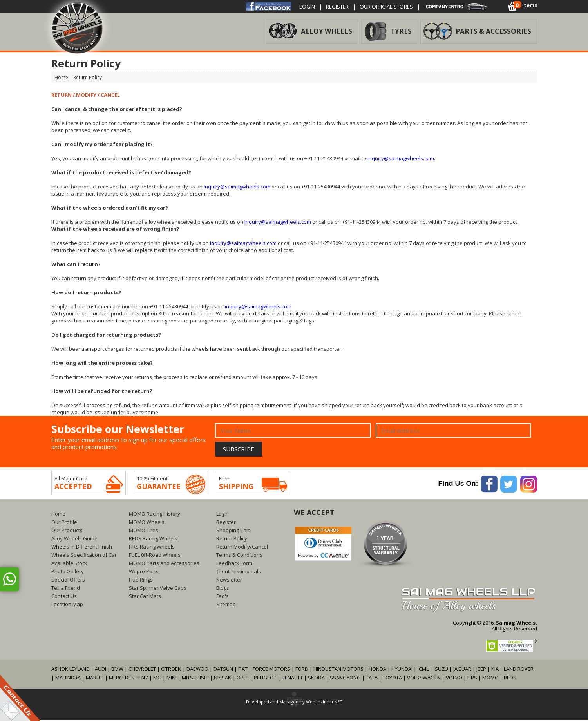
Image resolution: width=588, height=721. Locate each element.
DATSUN (223, 670)
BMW (117, 670)
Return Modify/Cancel (242, 547)
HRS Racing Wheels (152, 547)
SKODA (316, 678)
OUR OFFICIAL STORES (396, 6)
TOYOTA (393, 678)
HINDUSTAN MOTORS (338, 670)
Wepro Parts (144, 572)
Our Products (67, 531)
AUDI (100, 670)
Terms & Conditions (239, 556)
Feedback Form (234, 564)
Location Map (67, 605)
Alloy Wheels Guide (74, 539)
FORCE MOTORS (271, 670)
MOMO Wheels (147, 523)
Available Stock (69, 564)
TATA (372, 678)
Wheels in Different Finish (82, 547)
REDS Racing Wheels (153, 539)
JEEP (482, 670)
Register (342, 6)
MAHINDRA (68, 678)
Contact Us (64, 597)
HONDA (377, 670)
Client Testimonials (239, 572)
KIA (495, 670)
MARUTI (95, 678)
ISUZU (441, 670)
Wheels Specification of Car (84, 556)
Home (58, 514)
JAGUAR (462, 670)
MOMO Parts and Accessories (164, 564)
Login (309, 6)
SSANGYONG (345, 678)
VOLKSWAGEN (424, 678)
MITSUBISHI (195, 678)
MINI (172, 678)
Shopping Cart (233, 531)
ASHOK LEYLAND (71, 670)
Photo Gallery (68, 572)
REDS (510, 678)
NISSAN (223, 678)
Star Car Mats (145, 597)
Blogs (223, 589)
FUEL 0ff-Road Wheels (155, 556)
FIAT (243, 670)
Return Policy (232, 539)
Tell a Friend (66, 589)
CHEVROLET (142, 670)
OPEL (243, 678)
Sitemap (226, 605)
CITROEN (171, 670)
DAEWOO (197, 670)
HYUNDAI (402, 670)
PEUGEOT (265, 678)
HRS (472, 678)
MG (157, 678)
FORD (302, 670)
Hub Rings (141, 580)
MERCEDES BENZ (128, 678)
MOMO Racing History (155, 514)
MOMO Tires (144, 531)
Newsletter (229, 580)
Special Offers (68, 580)
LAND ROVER (519, 670)
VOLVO (454, 678)
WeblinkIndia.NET (324, 702)
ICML (423, 670)
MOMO (490, 678)
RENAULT (292, 678)
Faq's (223, 597)
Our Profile (64, 523)
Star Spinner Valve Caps (158, 589)
